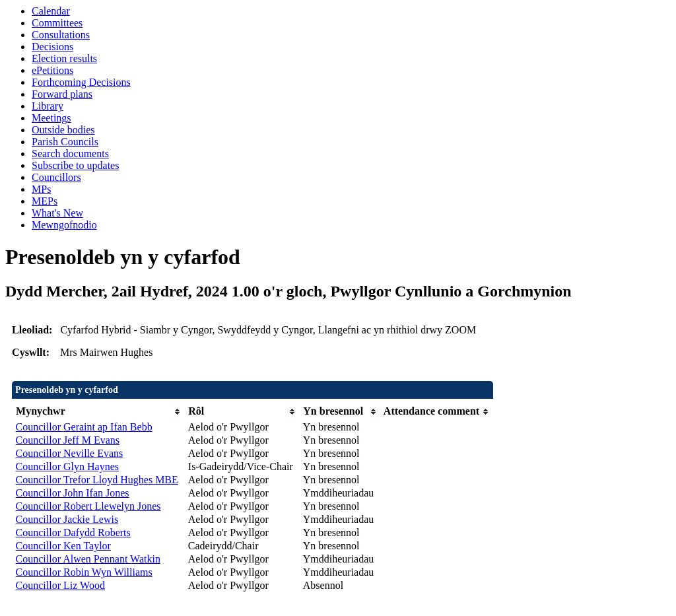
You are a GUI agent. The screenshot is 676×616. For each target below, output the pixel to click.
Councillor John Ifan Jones (73, 493)
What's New (57, 213)
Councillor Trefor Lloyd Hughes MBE (97, 480)
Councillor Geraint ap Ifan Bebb (84, 427)
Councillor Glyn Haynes (67, 466)
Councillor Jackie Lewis (67, 519)
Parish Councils (65, 142)
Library (48, 106)
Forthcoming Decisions (81, 82)
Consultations (61, 35)
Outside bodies (63, 130)
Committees (57, 23)
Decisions (52, 47)
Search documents (70, 154)
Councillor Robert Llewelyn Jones (88, 506)
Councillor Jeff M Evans (68, 440)
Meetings (51, 118)
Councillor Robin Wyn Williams (84, 572)
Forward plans (62, 94)
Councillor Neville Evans (70, 453)
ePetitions (52, 70)
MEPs (45, 201)
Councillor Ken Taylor (63, 546)
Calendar (51, 11)
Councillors (56, 177)
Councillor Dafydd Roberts (73, 532)
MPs (41, 189)
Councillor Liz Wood (60, 585)
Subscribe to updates (75, 165)
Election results (64, 58)
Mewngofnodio (64, 225)
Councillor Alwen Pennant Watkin (88, 559)
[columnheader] (99, 412)
